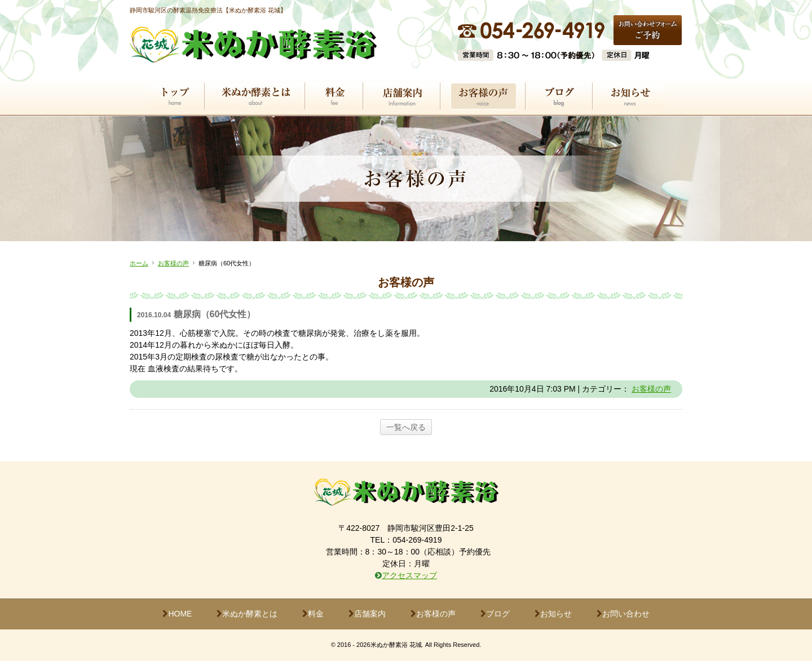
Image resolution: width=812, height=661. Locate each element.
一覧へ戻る (406, 427)
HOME (177, 614)
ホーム (139, 263)
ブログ (495, 614)
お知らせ (553, 614)
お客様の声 (173, 263)
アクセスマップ (409, 575)
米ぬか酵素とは (247, 614)
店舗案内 (367, 614)
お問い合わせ (623, 614)
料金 (313, 614)
